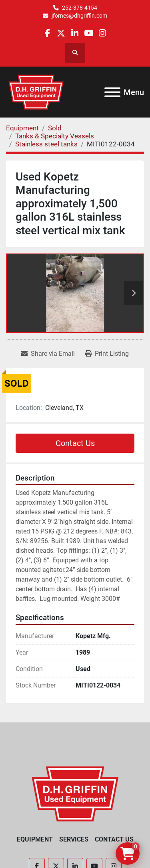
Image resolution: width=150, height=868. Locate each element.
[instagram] (102, 33)
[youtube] (89, 33)
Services (74, 839)
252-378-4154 (80, 8)
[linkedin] (75, 33)
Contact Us (75, 443)
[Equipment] (22, 128)
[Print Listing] (107, 354)
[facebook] (47, 33)
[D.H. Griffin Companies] (75, 793)
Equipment (35, 839)
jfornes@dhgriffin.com (79, 16)
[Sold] (55, 128)
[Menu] (112, 92)
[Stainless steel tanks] (46, 144)
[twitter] (61, 33)
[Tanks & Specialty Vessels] (55, 136)
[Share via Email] (48, 354)
